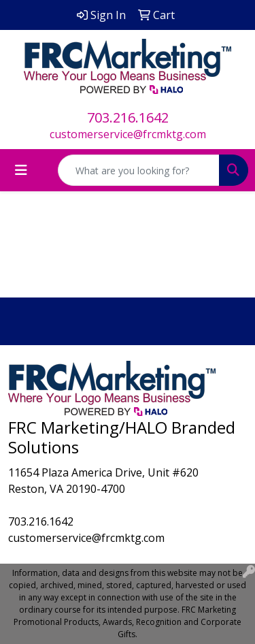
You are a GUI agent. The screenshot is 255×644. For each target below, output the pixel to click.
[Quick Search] (139, 170)
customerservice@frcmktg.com (128, 134)
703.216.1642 (128, 117)
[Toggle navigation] (21, 170)
